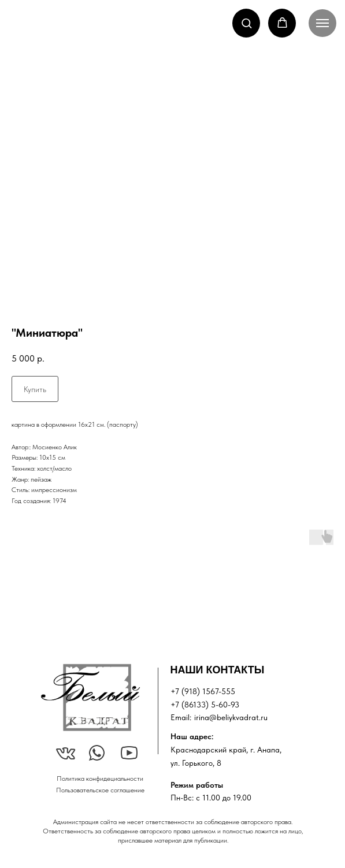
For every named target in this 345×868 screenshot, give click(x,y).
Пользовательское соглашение (100, 790)
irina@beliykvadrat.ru (231, 717)
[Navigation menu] (322, 23)
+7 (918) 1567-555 (203, 691)
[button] (246, 23)
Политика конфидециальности (100, 778)
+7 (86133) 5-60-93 (205, 705)
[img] (90, 697)
